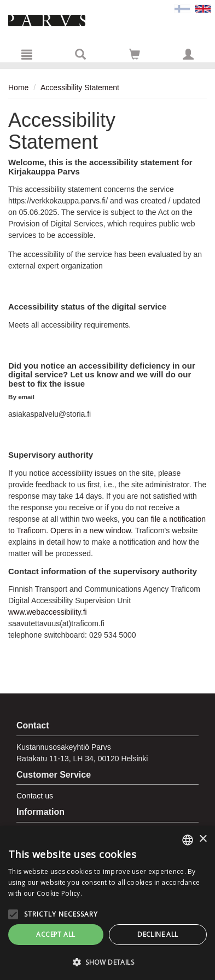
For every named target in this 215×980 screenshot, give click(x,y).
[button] (107, 962)
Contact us (35, 796)
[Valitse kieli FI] (182, 8)
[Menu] (27, 54)
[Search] (80, 54)
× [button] (203, 839)
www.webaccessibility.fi (48, 612)
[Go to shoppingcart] (135, 54)
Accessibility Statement (80, 87)
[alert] (107, 903)
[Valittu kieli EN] (203, 8)
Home (18, 87)
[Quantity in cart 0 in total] (135, 56)
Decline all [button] (158, 934)
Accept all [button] (56, 934)
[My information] (188, 54)
